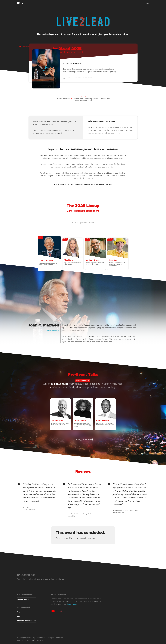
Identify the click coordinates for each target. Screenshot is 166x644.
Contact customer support (27, 623)
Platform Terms (37, 643)
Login (147, 4)
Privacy (20, 643)
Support (20, 614)
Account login (23, 602)
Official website (52, 333)
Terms (27, 643)
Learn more (72, 606)
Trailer (46, 71)
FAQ (19, 619)
